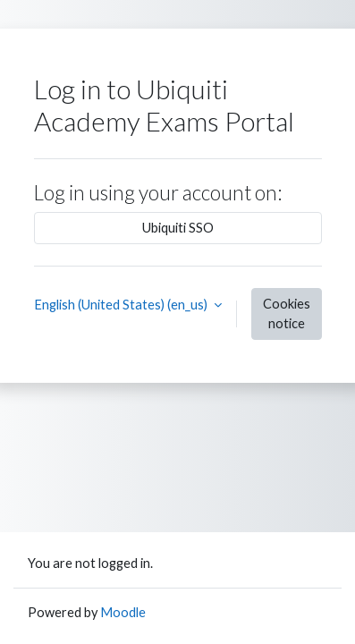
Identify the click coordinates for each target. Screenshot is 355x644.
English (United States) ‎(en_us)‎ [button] (122, 305)
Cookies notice (287, 314)
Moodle (123, 612)
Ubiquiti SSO (178, 228)
